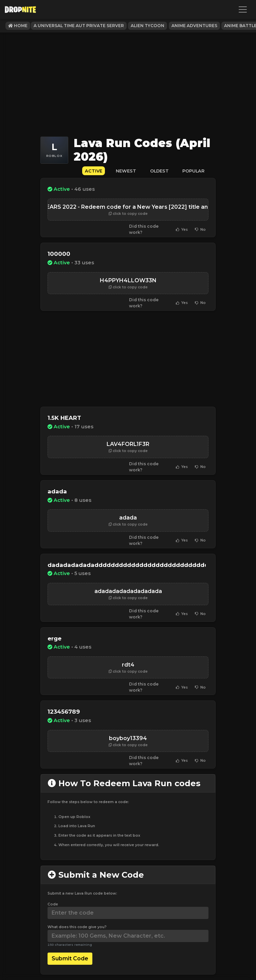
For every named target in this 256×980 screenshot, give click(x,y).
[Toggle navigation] (243, 9)
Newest (126, 171)
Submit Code (70, 958)
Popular (193, 171)
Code (53, 904)
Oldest (159, 171)
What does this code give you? (77, 927)
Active (94, 171)
